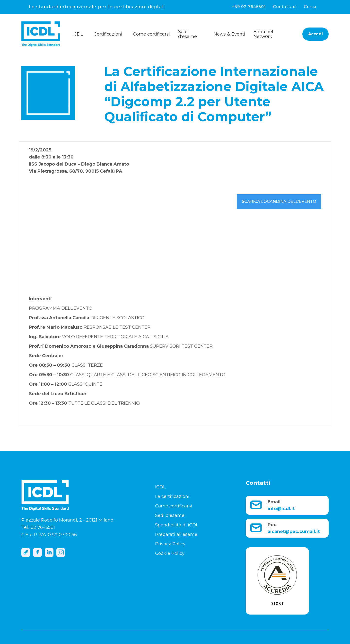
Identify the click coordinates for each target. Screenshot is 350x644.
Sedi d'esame (188, 34)
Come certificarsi (174, 506)
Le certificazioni (172, 496)
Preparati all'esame (176, 534)
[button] (80, 33)
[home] (46, 34)
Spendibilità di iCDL (177, 525)
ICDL (160, 487)
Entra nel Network (263, 34)
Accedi (315, 34)
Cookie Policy (170, 553)
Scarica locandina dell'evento (279, 201)
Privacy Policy (170, 544)
